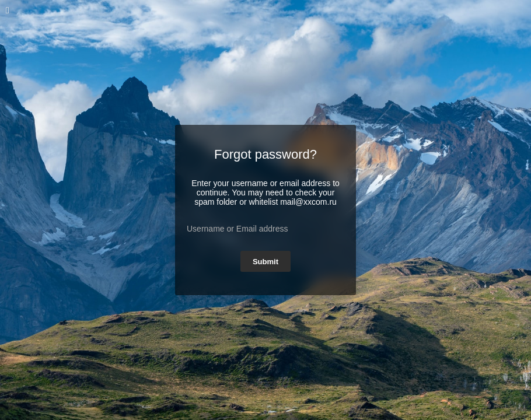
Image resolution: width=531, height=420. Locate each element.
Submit (265, 262)
